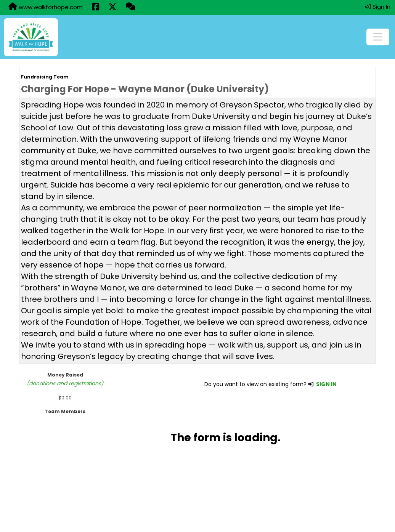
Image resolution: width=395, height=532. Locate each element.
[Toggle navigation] (378, 37)
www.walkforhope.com (46, 7)
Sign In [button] (378, 7)
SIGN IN (326, 384)
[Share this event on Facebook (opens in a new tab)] (96, 8)
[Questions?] (131, 7)
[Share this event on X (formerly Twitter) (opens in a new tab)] (112, 8)
